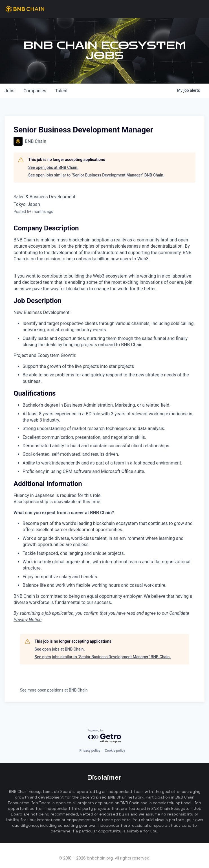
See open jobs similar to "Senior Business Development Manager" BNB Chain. (96, 175)
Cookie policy (115, 751)
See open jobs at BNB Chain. (53, 167)
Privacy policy (90, 751)
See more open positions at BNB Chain (54, 690)
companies (35, 91)
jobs (9, 91)
